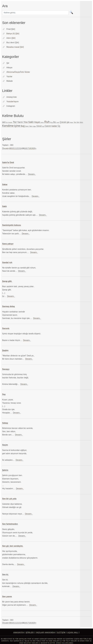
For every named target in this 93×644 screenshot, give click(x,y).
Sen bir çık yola (9, 499)
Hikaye (9, 68)
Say (4, 394)
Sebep (5, 423)
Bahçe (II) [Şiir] (13, 34)
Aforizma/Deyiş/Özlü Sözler (18, 72)
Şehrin (5, 470)
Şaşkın (5, 350)
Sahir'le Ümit (8, 162)
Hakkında (50, 632)
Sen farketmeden (10, 524)
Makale (10, 81)
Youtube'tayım (12, 102)
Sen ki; (5, 575)
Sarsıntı (6, 328)
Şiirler (30, 632)
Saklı (4, 206)
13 (19, 148)
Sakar (5, 184)
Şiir (8, 63)
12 (17, 148)
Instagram (11, 106)
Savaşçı (6, 369)
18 (30, 148)
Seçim (5, 445)
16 (26, 148)
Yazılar (9, 76)
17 (28, 148)
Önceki (5, 148)
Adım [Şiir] (11, 38)
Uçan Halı (73, 632)
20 (34, 148)
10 (13, 148)
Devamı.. (32, 174)
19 (32, 148)
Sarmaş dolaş (8, 306)
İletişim (61, 632)
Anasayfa (19, 632)
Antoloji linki (12, 97)
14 (21, 148)
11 (15, 148)
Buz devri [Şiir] (13, 43)
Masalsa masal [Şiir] (15, 47)
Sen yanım (7, 597)
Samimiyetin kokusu (12, 225)
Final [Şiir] (11, 29)
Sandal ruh (7, 262)
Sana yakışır (8, 244)
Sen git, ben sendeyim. (13, 546)
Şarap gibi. (7, 281)
